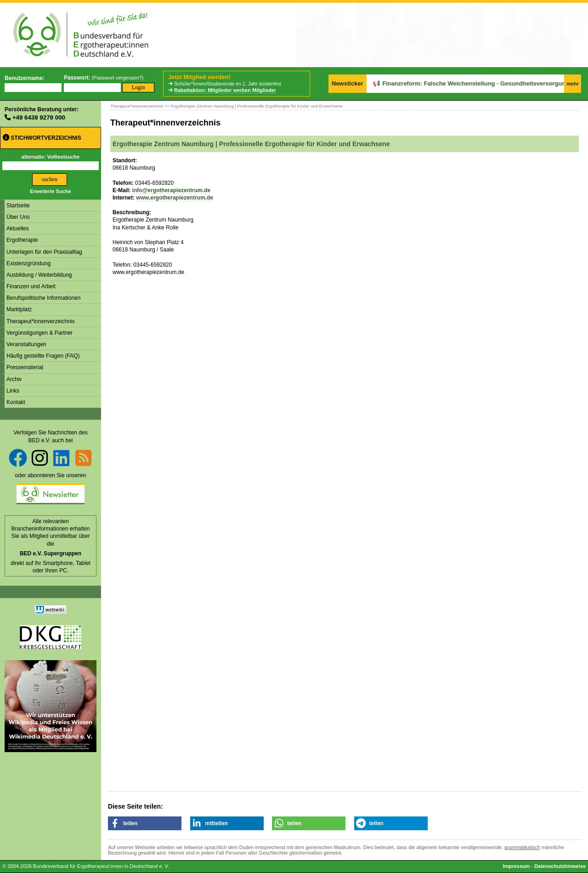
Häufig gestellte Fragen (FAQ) (43, 356)
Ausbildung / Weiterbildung (39, 275)
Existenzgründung (28, 263)
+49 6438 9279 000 (39, 117)
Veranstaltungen (26, 344)
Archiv (14, 379)
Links (13, 391)
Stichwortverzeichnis (42, 138)
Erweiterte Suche (50, 191)
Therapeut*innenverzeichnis (41, 321)
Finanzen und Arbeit (31, 286)
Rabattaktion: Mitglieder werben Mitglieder (225, 90)
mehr (573, 84)
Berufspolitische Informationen (43, 298)
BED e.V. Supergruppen (51, 553)
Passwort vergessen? (117, 78)
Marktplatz (19, 309)
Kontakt (16, 402)
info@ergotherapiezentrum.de (171, 190)
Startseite (18, 205)
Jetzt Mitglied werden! (199, 77)
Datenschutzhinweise (560, 866)
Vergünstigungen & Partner (40, 333)
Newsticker (348, 83)
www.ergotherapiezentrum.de (175, 198)
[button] (145, 823)
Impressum (517, 866)
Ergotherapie (22, 240)
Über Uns (18, 217)
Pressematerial (25, 367)
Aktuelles (18, 228)
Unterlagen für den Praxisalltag (44, 252)
